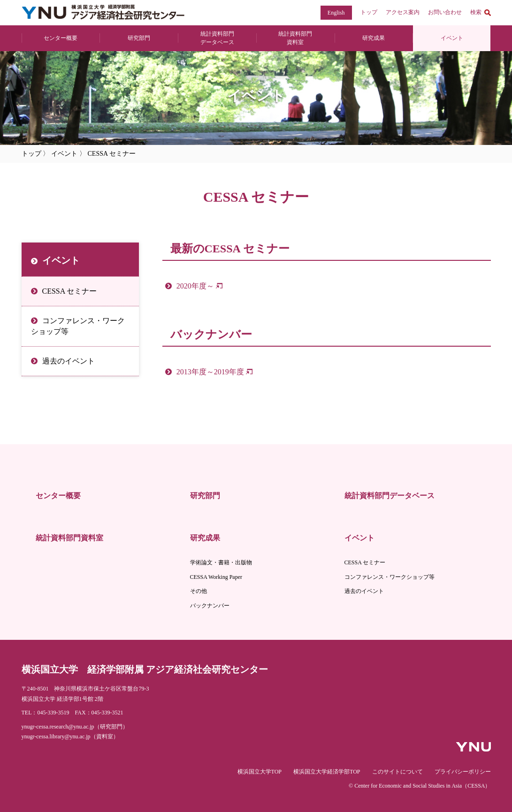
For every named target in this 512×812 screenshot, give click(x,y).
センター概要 (61, 38)
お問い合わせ (445, 12)
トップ (369, 12)
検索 (476, 12)
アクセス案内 (403, 12)
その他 (199, 591)
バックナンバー (210, 606)
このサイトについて (397, 772)
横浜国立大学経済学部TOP (327, 772)
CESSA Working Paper (216, 577)
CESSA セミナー (70, 291)
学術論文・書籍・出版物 (221, 562)
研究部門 (139, 38)
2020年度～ (195, 286)
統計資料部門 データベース (217, 38)
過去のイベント (69, 361)
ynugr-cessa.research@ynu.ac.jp (58, 727)
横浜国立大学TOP (260, 772)
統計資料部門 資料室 (295, 38)
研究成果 (374, 38)
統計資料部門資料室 (69, 538)
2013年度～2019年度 (210, 372)
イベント (452, 38)
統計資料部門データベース (390, 496)
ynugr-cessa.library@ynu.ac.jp (56, 736)
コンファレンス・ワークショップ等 (78, 326)
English (336, 13)
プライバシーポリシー (463, 772)
